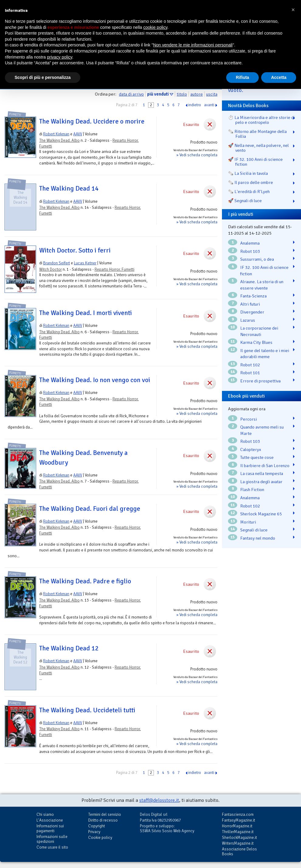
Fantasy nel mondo (258, 538)
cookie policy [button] (155, 27)
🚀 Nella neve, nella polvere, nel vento (258, 148)
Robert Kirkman (56, 134)
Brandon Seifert (57, 263)
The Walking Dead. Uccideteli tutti (87, 710)
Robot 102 (250, 365)
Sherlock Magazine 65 (261, 514)
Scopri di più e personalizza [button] (43, 77)
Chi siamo (45, 814)
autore (197, 94)
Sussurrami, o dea (257, 259)
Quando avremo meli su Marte (262, 430)
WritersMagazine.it (238, 843)
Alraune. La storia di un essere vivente (262, 285)
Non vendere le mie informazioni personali (193, 45)
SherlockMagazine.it (239, 837)
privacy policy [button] (60, 57)
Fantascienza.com (238, 814)
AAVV (78, 134)
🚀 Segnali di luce (245, 201)
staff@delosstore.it (159, 800)
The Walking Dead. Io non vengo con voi (95, 380)
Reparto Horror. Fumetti (114, 269)
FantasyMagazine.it (239, 820)
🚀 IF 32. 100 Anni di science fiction (255, 162)
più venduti (158, 94)
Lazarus (248, 320)
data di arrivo (131, 94)
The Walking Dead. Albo (59, 140)
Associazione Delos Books (239, 851)
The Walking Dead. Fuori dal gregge (90, 509)
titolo (182, 94)
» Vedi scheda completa (197, 155)
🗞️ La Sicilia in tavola (248, 173)
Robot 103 (250, 251)
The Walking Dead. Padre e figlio (85, 581)
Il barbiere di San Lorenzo (265, 466)
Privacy (94, 832)
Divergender (252, 312)
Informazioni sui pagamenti (50, 828)
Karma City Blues (256, 342)
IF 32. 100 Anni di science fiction (264, 271)
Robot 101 (250, 373)
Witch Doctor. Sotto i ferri (75, 250)
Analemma (250, 243)
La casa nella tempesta (262, 473)
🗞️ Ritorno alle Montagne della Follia (257, 134)
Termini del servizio (105, 814)
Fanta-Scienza (253, 296)
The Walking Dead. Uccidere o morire (92, 121)
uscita (212, 94)
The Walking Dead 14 (69, 188)
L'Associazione (50, 820)
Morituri (248, 522)
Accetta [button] (279, 77)
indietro (195, 105)
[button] (293, 10)
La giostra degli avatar (261, 482)
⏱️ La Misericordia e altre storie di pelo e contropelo (261, 120)
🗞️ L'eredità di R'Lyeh (249, 192)
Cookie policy (100, 837)
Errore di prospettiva (260, 381)
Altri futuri (250, 304)
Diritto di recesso (103, 820)
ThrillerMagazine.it (238, 832)
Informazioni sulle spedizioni (52, 839)
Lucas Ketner (85, 263)
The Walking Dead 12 (69, 648)
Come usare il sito (52, 847)
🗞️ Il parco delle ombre (251, 182)
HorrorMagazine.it (237, 826)
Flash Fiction (252, 490)
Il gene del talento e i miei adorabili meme (265, 354)
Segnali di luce (254, 530)
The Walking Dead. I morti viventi (86, 313)
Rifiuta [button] (243, 77)
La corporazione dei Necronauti (259, 331)
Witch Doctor (50, 269)
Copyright (97, 826)
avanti (209, 105)
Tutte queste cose (257, 457)
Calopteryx (251, 449)
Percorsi (249, 419)
